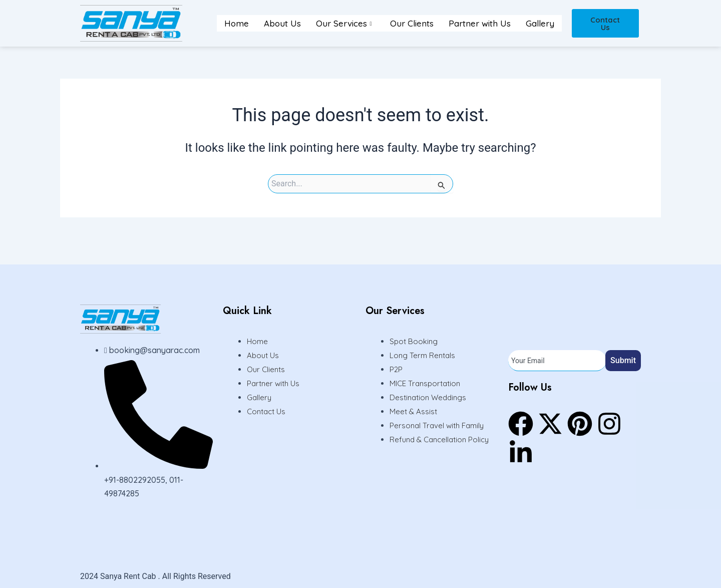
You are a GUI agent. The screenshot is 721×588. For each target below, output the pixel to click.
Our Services (344, 23)
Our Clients (412, 23)
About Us (282, 23)
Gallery (540, 23)
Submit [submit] (623, 360)
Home (237, 23)
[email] (557, 361)
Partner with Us (480, 23)
